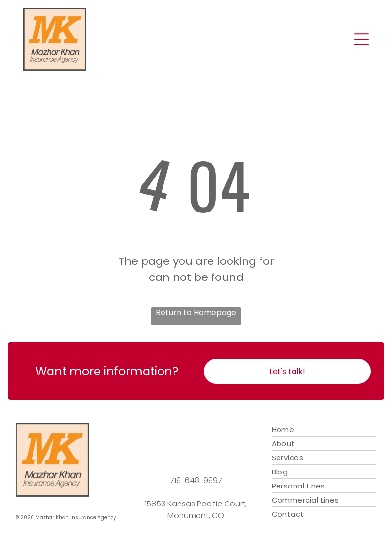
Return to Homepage (196, 313)
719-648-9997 (196, 480)
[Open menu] (361, 39)
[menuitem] (324, 430)
